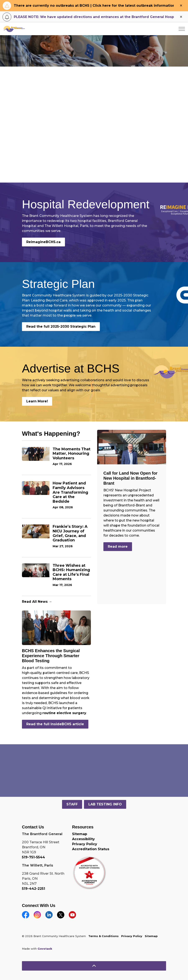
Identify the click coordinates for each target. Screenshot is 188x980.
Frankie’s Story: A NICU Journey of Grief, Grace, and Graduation (70, 533)
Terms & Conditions (104, 936)
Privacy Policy (85, 844)
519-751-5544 (33, 857)
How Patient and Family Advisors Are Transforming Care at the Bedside (70, 492)
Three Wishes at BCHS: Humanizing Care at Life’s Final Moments (71, 572)
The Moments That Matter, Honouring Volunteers (72, 454)
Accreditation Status (91, 849)
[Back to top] (94, 966)
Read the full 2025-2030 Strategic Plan (61, 327)
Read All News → (37, 602)
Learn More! (37, 401)
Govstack (45, 949)
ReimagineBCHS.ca (43, 242)
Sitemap (80, 834)
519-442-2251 (34, 889)
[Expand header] (182, 29)
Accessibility (83, 839)
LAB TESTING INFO (105, 804)
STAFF (72, 804)
